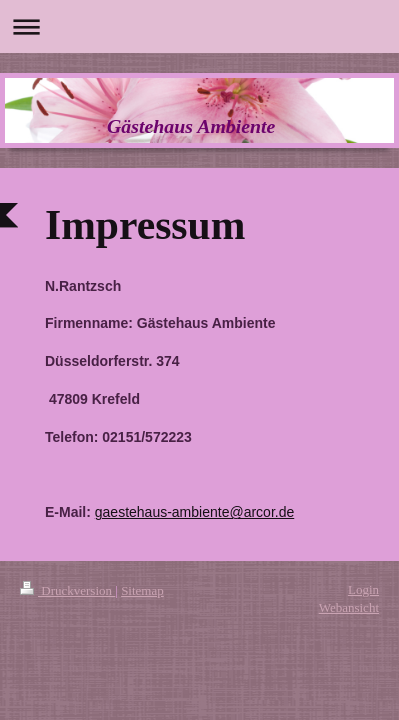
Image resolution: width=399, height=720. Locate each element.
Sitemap (142, 590)
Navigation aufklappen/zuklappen (199, 26)
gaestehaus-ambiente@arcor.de (194, 512)
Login (363, 589)
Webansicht (349, 607)
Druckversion (67, 590)
